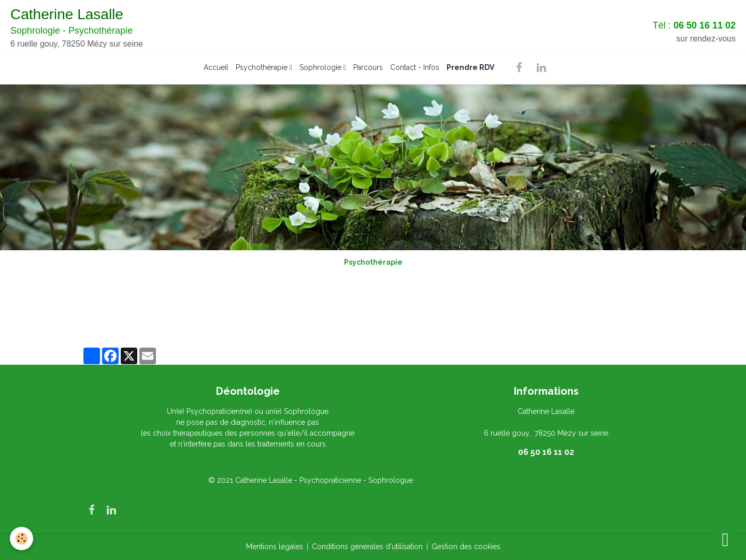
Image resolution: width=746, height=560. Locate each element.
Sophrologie (321, 67)
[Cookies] (22, 539)
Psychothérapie (263, 67)
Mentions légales (275, 547)
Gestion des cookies (466, 547)
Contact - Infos (415, 67)
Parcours (368, 67)
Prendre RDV (470, 67)
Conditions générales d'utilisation (367, 547)
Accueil (216, 67)
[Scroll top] (725, 539)
